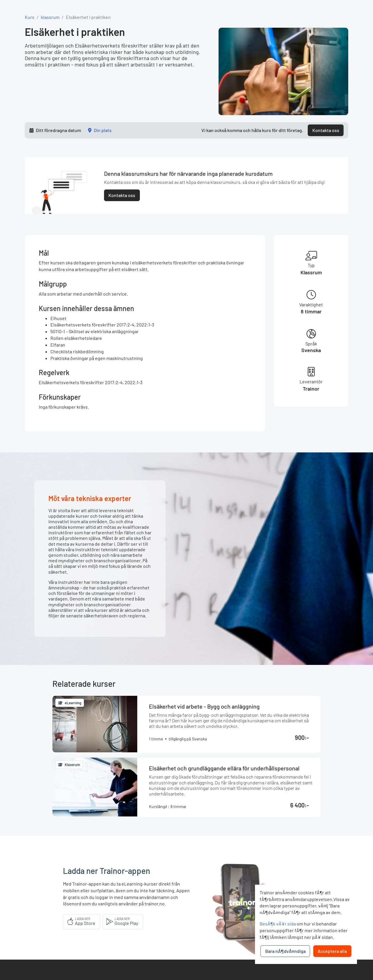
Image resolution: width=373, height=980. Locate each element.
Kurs (30, 17)
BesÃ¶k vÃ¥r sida (278, 924)
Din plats (103, 130)
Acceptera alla (332, 951)
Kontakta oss (326, 130)
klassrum (50, 17)
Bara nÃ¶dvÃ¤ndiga (285, 951)
